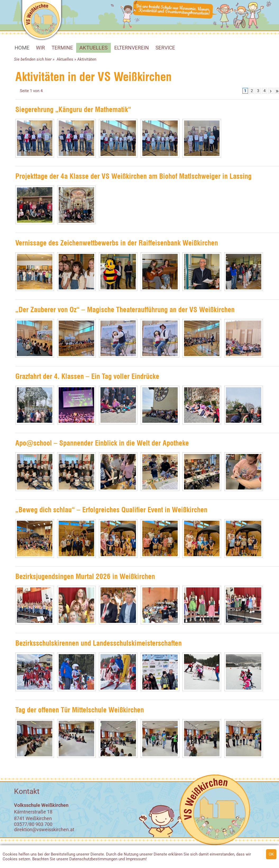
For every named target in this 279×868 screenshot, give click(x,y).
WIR (40, 48)
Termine (62, 48)
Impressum (136, 859)
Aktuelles (93, 48)
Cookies (10, 854)
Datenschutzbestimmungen (93, 859)
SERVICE (165, 48)
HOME (22, 48)
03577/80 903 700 (33, 824)
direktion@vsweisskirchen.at (44, 829)
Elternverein (132, 48)
